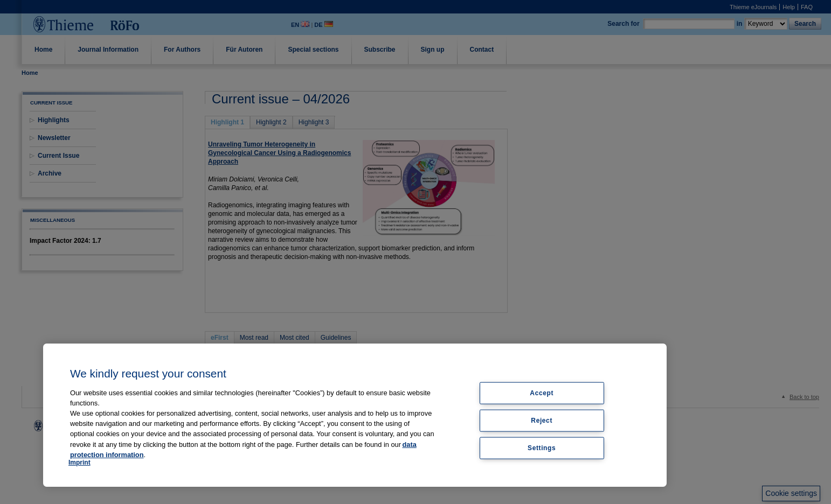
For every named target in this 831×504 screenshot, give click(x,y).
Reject (542, 420)
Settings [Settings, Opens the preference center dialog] (542, 447)
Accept (542, 393)
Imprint (79, 463)
